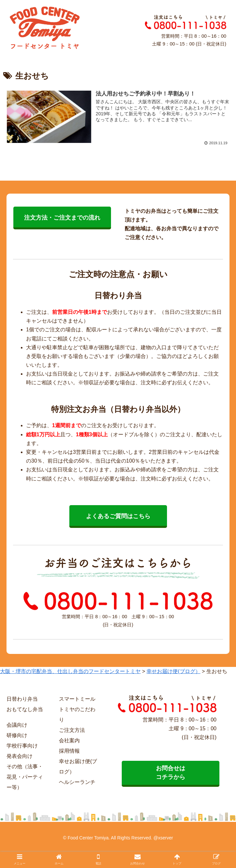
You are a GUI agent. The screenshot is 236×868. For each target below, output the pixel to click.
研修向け (17, 735)
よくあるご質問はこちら (118, 516)
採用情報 (69, 751)
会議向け (17, 725)
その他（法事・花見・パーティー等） (25, 777)
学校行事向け (22, 746)
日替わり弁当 (22, 699)
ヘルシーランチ (77, 782)
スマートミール (77, 699)
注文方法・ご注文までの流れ (62, 218)
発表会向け (20, 756)
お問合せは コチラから (171, 773)
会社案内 (69, 740)
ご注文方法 (72, 730)
